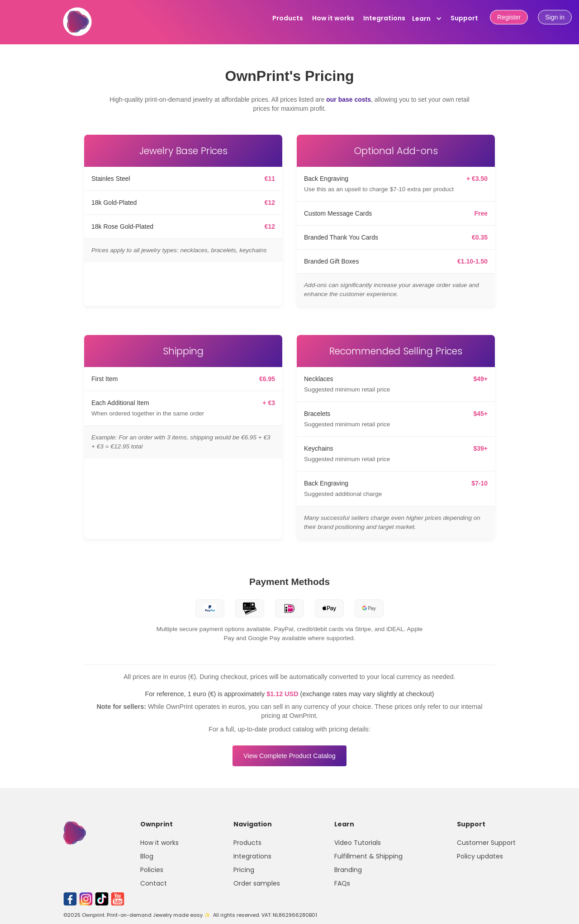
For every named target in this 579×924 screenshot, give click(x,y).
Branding (348, 870)
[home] (77, 27)
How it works (333, 18)
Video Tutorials (358, 843)
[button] (427, 19)
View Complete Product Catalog (289, 756)
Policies (152, 870)
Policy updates (480, 856)
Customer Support (486, 843)
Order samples (257, 883)
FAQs (342, 883)
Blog (147, 856)
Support (464, 18)
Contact (154, 883)
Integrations (384, 18)
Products (288, 18)
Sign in (555, 17)
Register (509, 17)
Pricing (244, 870)
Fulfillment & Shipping (368, 856)
